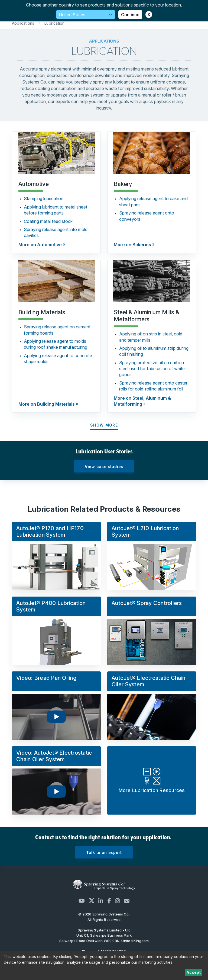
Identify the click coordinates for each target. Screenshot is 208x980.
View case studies (104, 467)
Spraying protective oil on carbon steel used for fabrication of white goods (152, 369)
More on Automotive (40, 245)
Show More (104, 425)
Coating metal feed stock (48, 221)
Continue (130, 15)
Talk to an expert (104, 852)
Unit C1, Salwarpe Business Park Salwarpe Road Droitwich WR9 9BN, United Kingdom (104, 935)
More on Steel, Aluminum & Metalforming (142, 401)
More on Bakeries (132, 245)
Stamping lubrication (44, 198)
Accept (194, 972)
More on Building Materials (47, 404)
